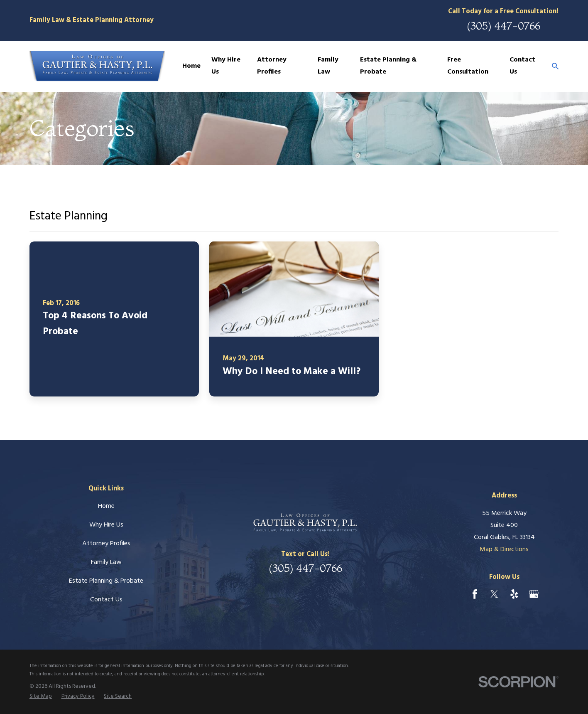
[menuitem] (41, 697)
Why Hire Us (106, 525)
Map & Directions (504, 549)
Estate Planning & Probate (106, 581)
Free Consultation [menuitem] (468, 66)
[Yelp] (514, 594)
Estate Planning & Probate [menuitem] (388, 66)
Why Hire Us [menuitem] (226, 66)
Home (106, 506)
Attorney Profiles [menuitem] (272, 66)
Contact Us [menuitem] (522, 66)
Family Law (106, 562)
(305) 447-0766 (503, 26)
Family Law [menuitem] (328, 66)
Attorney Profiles (106, 544)
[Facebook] (475, 594)
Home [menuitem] (191, 66)
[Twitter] (494, 594)
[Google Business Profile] (534, 594)
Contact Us (106, 600)
